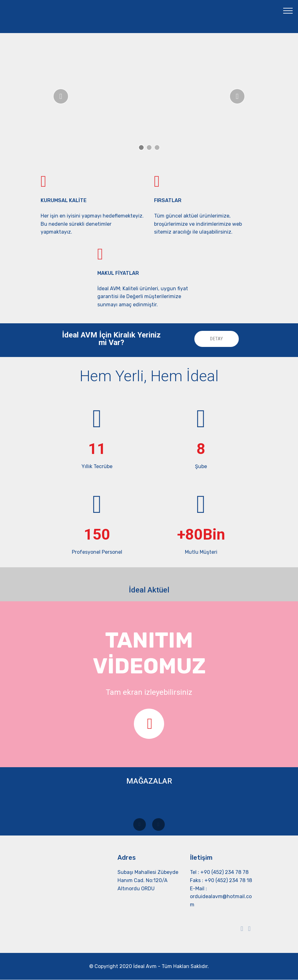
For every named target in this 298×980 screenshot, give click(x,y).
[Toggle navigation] (288, 10)
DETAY (215, 339)
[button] (61, 96)
